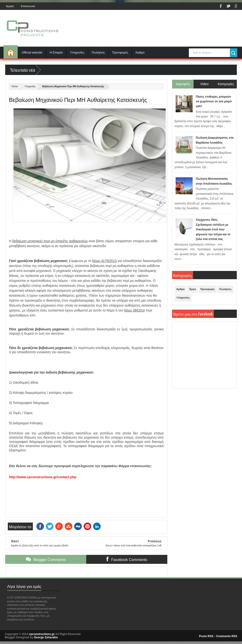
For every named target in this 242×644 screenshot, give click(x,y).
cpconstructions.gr (42, 634)
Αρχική (10, 6)
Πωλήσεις (98, 52)
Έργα (192, 289)
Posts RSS (206, 636)
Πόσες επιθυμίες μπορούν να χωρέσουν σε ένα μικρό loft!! (214, 102)
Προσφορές (120, 52)
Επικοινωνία (28, 6)
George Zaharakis (46, 637)
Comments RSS (227, 636)
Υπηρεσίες (77, 52)
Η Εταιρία (56, 52)
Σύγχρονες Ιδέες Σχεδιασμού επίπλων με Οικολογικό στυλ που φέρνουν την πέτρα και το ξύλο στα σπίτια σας (213, 229)
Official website (32, 52)
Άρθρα (140, 52)
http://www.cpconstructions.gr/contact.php (43, 477)
